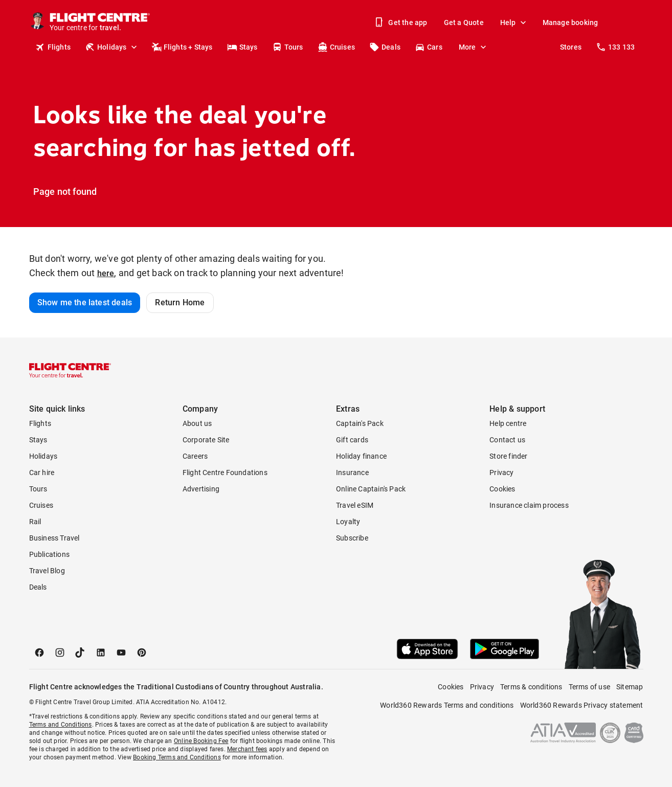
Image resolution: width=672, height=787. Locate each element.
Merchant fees (247, 749)
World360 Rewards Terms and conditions (447, 705)
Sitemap (630, 687)
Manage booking (570, 23)
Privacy (501, 473)
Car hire (42, 473)
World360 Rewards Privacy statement (582, 705)
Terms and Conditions (61, 725)
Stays (242, 47)
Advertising (201, 489)
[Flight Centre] (100, 23)
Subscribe (352, 538)
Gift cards (352, 440)
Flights (53, 47)
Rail (35, 522)
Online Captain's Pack (371, 489)
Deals (385, 47)
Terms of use (589, 687)
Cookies (502, 489)
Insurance (352, 473)
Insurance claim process (529, 505)
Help (514, 23)
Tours (288, 47)
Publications (49, 554)
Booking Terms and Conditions (177, 757)
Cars (429, 47)
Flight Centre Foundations (225, 473)
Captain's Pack (360, 423)
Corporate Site (206, 440)
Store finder (508, 456)
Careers (195, 456)
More (474, 47)
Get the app (401, 23)
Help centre (508, 423)
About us (197, 423)
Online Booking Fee (201, 741)
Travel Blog (47, 571)
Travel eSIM (355, 505)
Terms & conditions (531, 687)
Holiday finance (361, 456)
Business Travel (54, 538)
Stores (571, 47)
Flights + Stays (182, 47)
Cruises (336, 47)
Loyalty (348, 522)
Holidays (112, 47)
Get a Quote (464, 23)
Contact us (507, 440)
